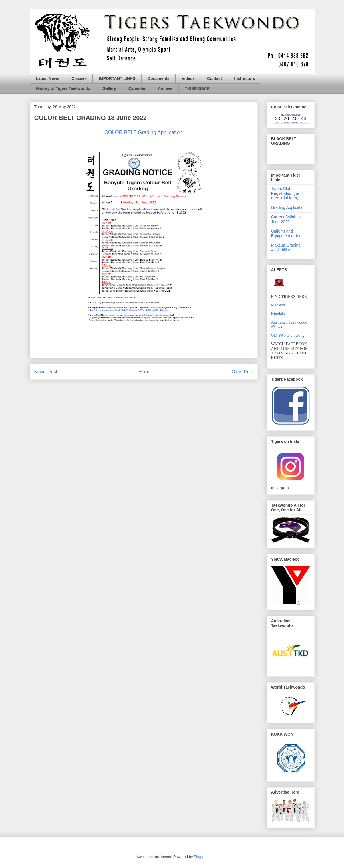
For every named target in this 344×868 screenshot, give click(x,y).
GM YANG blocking (288, 335)
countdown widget (291, 119)
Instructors (245, 78)
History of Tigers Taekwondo (63, 88)
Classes (79, 78)
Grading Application (288, 207)
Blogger (200, 857)
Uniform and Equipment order (286, 234)
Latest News (48, 78)
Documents (158, 78)
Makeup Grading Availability (286, 248)
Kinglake (278, 314)
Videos (188, 78)
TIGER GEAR (197, 88)
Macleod (278, 305)
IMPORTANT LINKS (117, 78)
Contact (214, 78)
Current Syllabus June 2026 (286, 219)
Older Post (242, 372)
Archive (165, 88)
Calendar (137, 88)
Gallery (109, 88)
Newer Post (46, 372)
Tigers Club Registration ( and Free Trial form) (287, 193)
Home (144, 372)
